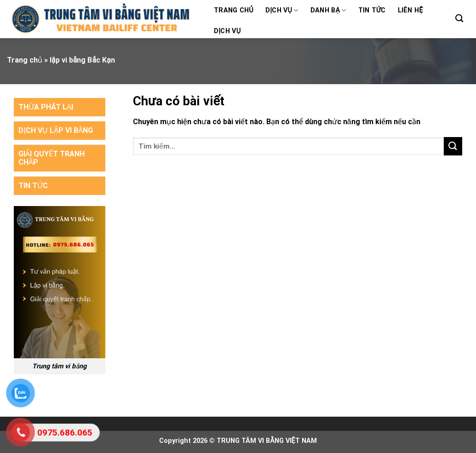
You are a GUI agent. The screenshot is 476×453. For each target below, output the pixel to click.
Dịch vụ (282, 10)
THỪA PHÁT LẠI (46, 107)
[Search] (459, 19)
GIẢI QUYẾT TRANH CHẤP (52, 158)
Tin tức (372, 10)
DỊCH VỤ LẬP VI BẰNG (56, 130)
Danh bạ (328, 10)
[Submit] (453, 146)
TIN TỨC (33, 186)
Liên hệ (410, 10)
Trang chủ (234, 10)
